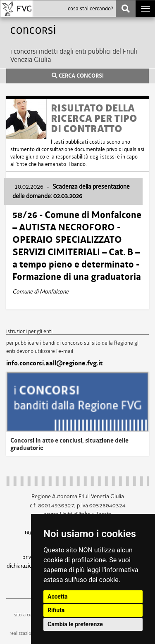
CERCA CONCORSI (78, 76)
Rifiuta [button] (56, 610)
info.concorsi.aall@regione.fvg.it (54, 363)
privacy (31, 557)
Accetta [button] (58, 597)
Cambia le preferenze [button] (75, 624)
